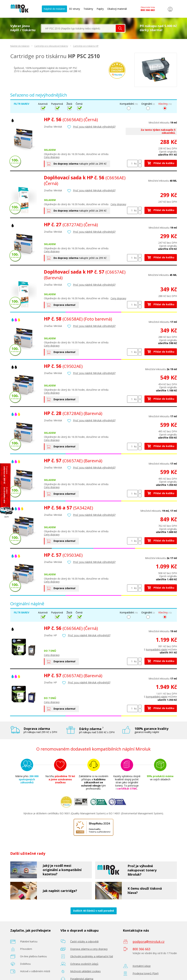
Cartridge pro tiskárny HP (86, 46)
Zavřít (6, 517)
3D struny (74, 9)
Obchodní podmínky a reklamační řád (92, 956)
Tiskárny (88, 9)
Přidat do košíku (161, 163)
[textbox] (79, 28)
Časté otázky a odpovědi (84, 941)
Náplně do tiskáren (54, 9)
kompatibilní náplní (157, 649)
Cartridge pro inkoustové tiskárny (51, 46)
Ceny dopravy (52, 157)
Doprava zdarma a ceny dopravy (89, 949)
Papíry (100, 9)
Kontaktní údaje (142, 966)
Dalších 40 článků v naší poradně (94, 911)
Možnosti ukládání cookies (85, 971)
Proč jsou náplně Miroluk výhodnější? (94, 127)
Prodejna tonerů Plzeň (146, 973)
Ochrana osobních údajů (84, 964)
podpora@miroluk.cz (149, 942)
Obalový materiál (117, 9)
